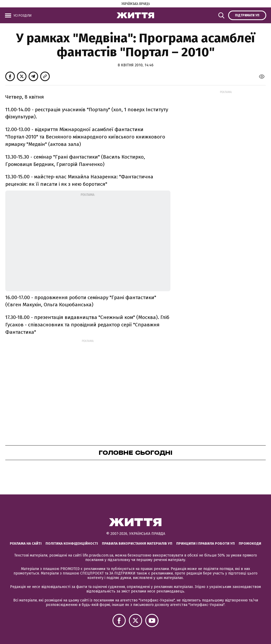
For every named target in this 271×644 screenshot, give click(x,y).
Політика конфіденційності (72, 543)
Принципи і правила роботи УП (205, 543)
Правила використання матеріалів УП (137, 543)
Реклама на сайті (26, 543)
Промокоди (250, 543)
